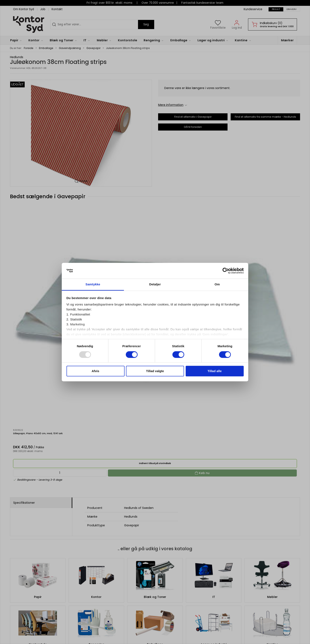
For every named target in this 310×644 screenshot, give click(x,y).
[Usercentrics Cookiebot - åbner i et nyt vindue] (226, 271)
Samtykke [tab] (93, 284)
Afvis (95, 371)
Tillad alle (214, 371)
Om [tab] (217, 284)
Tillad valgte (155, 371)
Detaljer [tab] (155, 284)
